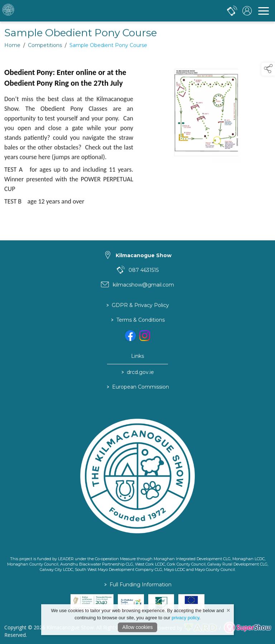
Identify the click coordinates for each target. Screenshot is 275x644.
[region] (137, 143)
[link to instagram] (145, 336)
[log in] (247, 11)
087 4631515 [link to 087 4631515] (144, 270)
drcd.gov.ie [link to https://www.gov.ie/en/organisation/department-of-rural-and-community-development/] (138, 373)
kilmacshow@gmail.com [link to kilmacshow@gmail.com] (143, 285)
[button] (268, 69)
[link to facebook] (130, 336)
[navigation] (264, 11)
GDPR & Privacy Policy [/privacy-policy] (138, 306)
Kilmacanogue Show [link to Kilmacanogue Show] (144, 255)
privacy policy (185, 618)
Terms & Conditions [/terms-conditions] (137, 320)
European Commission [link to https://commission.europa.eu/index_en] (137, 387)
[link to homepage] (34, 11)
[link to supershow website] (247, 628)
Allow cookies (138, 627)
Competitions (45, 48)
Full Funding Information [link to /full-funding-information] (137, 585)
